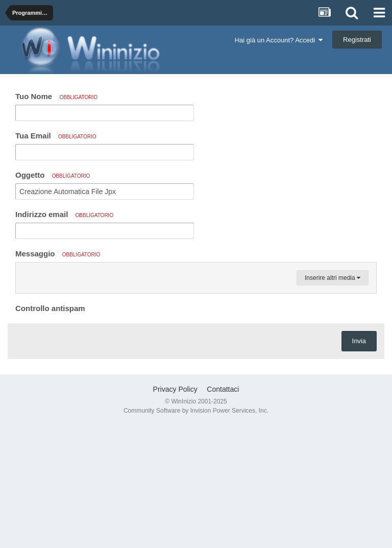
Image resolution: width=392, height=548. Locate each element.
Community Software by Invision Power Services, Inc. (196, 533)
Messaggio (58, 254)
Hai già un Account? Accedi (279, 40)
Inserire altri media (333, 400)
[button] (25, 273)
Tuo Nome (56, 96)
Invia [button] (359, 463)
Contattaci (223, 512)
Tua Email (56, 136)
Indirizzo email (64, 214)
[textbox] (196, 334)
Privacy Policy (175, 512)
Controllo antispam (50, 431)
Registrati (357, 40)
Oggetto (53, 175)
